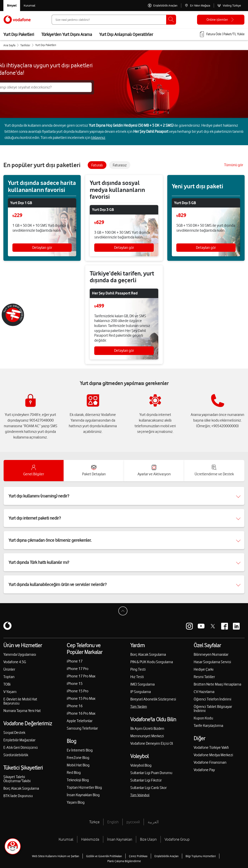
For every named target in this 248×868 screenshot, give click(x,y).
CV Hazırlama (204, 692)
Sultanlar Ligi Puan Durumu (151, 773)
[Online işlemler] (221, 20)
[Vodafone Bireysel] (12, 6)
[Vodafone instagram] (189, 626)
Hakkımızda (90, 839)
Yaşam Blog (76, 802)
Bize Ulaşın (148, 839)
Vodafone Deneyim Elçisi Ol (152, 743)
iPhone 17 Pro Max (81, 676)
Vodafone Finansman (210, 762)
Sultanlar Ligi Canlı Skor (148, 788)
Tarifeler (25, 45)
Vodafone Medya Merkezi (213, 755)
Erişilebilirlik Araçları (166, 856)
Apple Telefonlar (80, 721)
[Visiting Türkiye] (229, 6)
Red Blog (74, 772)
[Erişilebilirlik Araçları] (163, 6)
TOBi (7, 684)
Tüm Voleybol (140, 795)
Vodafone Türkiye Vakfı (211, 747)
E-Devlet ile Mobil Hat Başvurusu (20, 701)
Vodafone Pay (204, 770)
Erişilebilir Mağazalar (19, 740)
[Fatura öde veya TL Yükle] (222, 34)
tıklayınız (98, 138)
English (113, 822)
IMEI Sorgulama (142, 684)
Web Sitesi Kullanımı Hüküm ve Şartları (56, 856)
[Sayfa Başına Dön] (124, 612)
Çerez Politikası (138, 856)
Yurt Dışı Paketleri (19, 34)
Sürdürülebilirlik (16, 755)
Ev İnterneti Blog (80, 750)
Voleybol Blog (141, 765)
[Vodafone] (7, 626)
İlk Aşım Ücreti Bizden (147, 728)
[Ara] (171, 20)
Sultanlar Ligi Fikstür (146, 780)
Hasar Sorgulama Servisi (212, 662)
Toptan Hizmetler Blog (84, 787)
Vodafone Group (177, 839)
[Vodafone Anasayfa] (17, 20)
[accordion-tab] (34, 471)
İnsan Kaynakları (120, 839)
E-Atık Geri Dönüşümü (21, 747)
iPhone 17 (75, 661)
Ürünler (9, 669)
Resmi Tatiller (204, 677)
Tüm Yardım (139, 707)
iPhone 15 (75, 684)
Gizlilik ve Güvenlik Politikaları (104, 856)
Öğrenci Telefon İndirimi (212, 699)
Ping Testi (138, 669)
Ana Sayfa (9, 45)
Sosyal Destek (14, 733)
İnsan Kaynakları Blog (83, 795)
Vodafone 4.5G (15, 662)
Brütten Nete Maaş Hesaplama (217, 684)
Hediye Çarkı (204, 669)
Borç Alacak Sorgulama (21, 788)
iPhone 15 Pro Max (81, 698)
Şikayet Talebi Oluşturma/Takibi (17, 779)
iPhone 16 (75, 706)
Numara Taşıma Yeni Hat (22, 711)
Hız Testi (137, 677)
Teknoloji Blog (78, 780)
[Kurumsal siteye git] (29, 6)
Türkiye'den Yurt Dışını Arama (67, 34)
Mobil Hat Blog (78, 765)
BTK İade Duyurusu (18, 796)
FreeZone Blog (78, 758)
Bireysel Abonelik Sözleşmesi (153, 699)
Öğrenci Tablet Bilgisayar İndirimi (213, 709)
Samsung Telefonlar (82, 728)
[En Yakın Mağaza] (197, 6)
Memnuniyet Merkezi (147, 736)
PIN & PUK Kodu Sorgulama (152, 662)
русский (133, 822)
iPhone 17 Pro (78, 669)
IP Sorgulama (141, 692)
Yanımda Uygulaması (20, 654)
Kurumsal (66, 839)
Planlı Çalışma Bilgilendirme (124, 861)
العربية (153, 822)
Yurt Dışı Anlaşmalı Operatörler (126, 34)
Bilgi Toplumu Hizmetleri (201, 856)
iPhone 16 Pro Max (81, 713)
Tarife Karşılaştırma (208, 726)
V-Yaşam (10, 692)
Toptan (9, 677)
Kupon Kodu (203, 718)
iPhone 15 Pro (78, 691)
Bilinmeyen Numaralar (211, 654)
